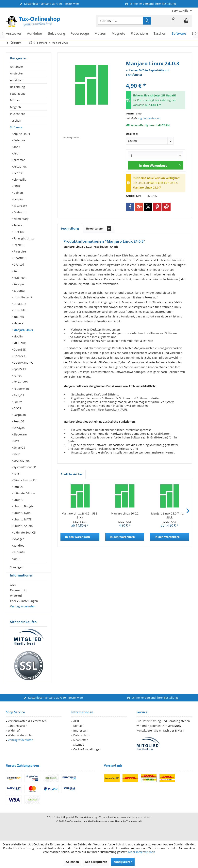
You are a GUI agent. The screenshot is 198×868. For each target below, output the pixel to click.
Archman (19, 160)
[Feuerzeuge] (80, 34)
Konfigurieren (123, 862)
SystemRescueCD (24, 467)
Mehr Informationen (142, 852)
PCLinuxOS (20, 382)
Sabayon (19, 428)
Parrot (17, 376)
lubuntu (18, 317)
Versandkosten (107, 824)
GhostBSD (20, 258)
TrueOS (18, 487)
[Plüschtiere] (139, 34)
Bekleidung (17, 87)
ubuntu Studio (23, 526)
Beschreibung (70, 228)
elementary (21, 219)
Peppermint (21, 389)
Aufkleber (16, 80)
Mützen (15, 100)
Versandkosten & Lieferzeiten (27, 728)
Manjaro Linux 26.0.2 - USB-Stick (80, 515)
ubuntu (18, 500)
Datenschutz (18, 597)
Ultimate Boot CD (24, 532)
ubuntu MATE (22, 519)
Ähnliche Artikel (71, 474)
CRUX (17, 186)
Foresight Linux (23, 238)
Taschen (16, 121)
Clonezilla (19, 180)
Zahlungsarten (18, 733)
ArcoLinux (20, 166)
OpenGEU (19, 356)
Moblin (18, 336)
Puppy (17, 402)
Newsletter (81, 747)
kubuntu (19, 291)
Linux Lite (19, 304)
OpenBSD (19, 349)
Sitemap (79, 752)
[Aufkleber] (35, 34)
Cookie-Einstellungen (24, 608)
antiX (16, 147)
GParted (18, 264)
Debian (18, 193)
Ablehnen (72, 862)
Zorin (16, 559)
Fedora (18, 225)
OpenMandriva (23, 363)
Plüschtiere (17, 114)
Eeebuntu (19, 212)
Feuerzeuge (18, 94)
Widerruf (16, 603)
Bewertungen (99, 228)
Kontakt (78, 733)
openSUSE (20, 369)
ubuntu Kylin (22, 513)
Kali (16, 271)
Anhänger (17, 67)
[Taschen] (160, 34)
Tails (16, 474)
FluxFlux (18, 232)
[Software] (179, 34)
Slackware (20, 434)
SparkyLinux (21, 461)
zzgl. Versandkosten (149, 118)
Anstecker (17, 73)
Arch (16, 153)
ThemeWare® (134, 828)
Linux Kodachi (22, 297)
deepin (18, 199)
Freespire (19, 251)
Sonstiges (16, 567)
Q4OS (17, 408)
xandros (18, 545)
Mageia (18, 323)
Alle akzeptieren (96, 862)
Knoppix (18, 284)
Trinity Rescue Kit (25, 480)
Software (16, 127)
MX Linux (19, 343)
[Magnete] (118, 34)
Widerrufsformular (20, 742)
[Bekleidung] (56, 34)
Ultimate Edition (24, 493)
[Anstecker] (14, 34)
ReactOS (19, 421)
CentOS (18, 173)
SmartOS (19, 447)
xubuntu (19, 552)
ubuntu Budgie (23, 506)
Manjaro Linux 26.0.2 (125, 513)
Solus (17, 454)
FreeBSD (19, 245)
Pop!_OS (18, 395)
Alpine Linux (21, 134)
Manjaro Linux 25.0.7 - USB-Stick (169, 515)
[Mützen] (100, 34)
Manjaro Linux (23, 330)
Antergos (19, 140)
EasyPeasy (20, 206)
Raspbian (19, 415)
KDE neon (19, 278)
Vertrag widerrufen (23, 613)
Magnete (16, 107)
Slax (16, 441)
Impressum (81, 738)
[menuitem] (181, 11)
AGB (13, 592)
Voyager (18, 539)
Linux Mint (20, 310)
